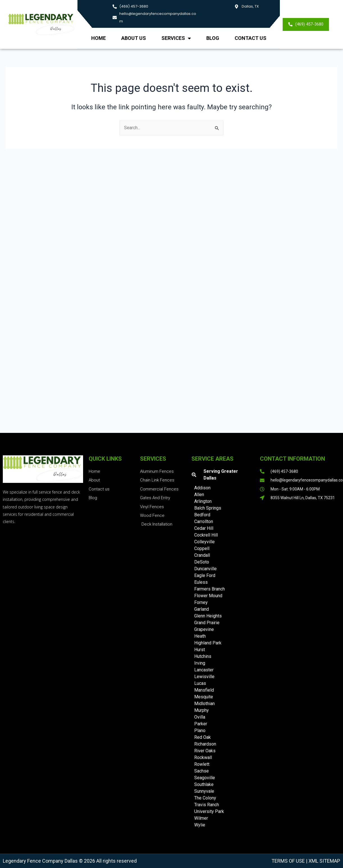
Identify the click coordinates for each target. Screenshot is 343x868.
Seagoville (205, 778)
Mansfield (204, 690)
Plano (200, 730)
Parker (201, 724)
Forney (201, 602)
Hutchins (203, 656)
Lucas (200, 683)
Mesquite (204, 697)
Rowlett (202, 764)
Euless (201, 582)
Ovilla (200, 717)
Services (176, 38)
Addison (202, 488)
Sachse (202, 771)
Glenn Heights (208, 616)
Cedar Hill (204, 528)
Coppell (202, 548)
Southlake (204, 784)
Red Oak (203, 737)
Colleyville (204, 542)
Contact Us (251, 38)
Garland (202, 609)
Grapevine (204, 629)
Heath (200, 636)
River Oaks (205, 751)
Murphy (202, 710)
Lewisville (204, 677)
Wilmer (201, 818)
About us (134, 38)
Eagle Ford (205, 575)
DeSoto (202, 562)
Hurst (200, 650)
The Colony (205, 798)
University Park (209, 811)
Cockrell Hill (206, 535)
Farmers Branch (210, 589)
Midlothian (204, 704)
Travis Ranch (207, 805)
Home (99, 38)
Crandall (202, 555)
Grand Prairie (207, 623)
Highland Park (208, 643)
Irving (200, 663)
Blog (213, 38)
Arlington (203, 501)
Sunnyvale (204, 791)
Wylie (200, 825)
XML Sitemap (324, 861)
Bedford (202, 515)
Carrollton (204, 522)
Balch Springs (208, 508)
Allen (199, 495)
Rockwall (203, 757)
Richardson (205, 744)
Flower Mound (208, 596)
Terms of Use (288, 861)
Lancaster (204, 670)
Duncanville (205, 569)
